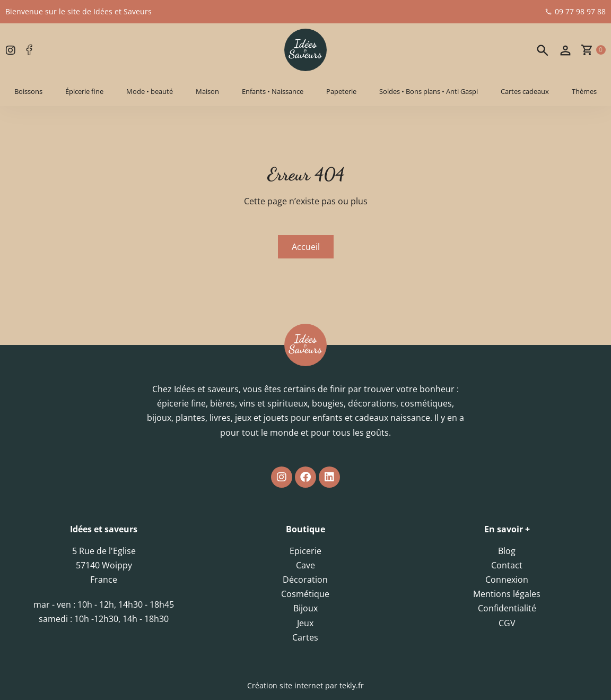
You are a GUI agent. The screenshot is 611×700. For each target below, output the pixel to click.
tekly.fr (352, 685)
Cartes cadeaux (525, 91)
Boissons (28, 91)
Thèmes (584, 91)
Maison (207, 91)
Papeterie (341, 91)
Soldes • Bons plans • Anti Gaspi (429, 91)
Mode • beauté (150, 91)
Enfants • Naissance (273, 91)
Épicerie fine (84, 91)
